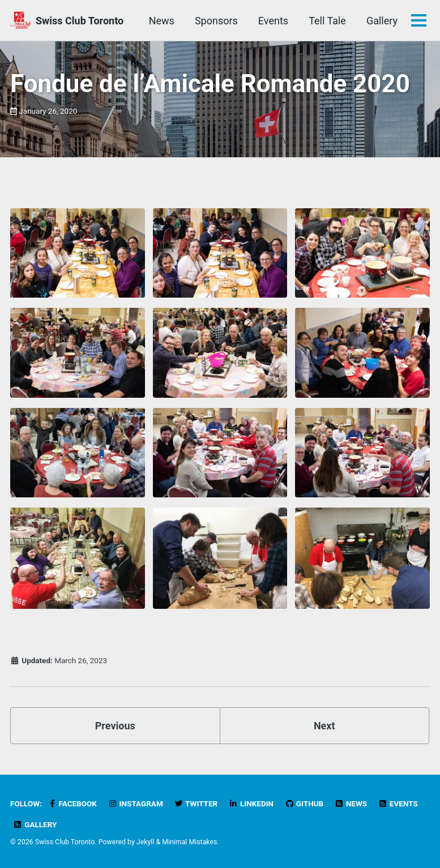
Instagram (135, 803)
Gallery (382, 21)
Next (324, 726)
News (162, 21)
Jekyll (146, 842)
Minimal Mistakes (189, 842)
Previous (115, 726)
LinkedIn (251, 803)
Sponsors (216, 21)
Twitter (196, 803)
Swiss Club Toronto (80, 21)
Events (273, 21)
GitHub (304, 803)
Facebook (72, 803)
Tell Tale (327, 21)
